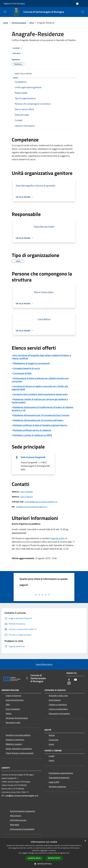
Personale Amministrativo (17, 718)
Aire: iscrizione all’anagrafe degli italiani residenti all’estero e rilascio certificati (41, 357)
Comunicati (54, 740)
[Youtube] (75, 680)
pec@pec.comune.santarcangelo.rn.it (32, 507)
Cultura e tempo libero (58, 709)
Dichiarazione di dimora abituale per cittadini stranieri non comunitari (40, 380)
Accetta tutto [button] (34, 858)
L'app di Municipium (44, 664)
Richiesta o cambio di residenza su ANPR (33, 435)
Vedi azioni (18, 53)
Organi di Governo (13, 695)
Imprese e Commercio (15, 740)
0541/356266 (27, 492)
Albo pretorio (15, 816)
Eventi (51, 760)
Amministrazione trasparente (22, 811)
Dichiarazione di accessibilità (22, 829)
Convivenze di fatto (22, 373)
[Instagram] (69, 683)
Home (5, 23)
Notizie (52, 735)
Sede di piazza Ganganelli (33, 457)
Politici (9, 713)
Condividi (18, 48)
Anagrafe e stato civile (58, 695)
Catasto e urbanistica (58, 704)
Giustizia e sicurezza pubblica (18, 735)
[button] (44, 864)
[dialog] (44, 853)
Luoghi (52, 756)
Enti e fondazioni (13, 709)
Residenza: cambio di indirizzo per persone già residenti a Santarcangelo (40, 401)
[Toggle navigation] (5, 12)
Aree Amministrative (15, 700)
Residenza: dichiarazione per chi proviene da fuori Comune (41, 415)
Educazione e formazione (59, 713)
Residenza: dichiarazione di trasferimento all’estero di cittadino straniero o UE (43, 409)
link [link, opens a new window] (68, 853)
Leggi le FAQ (54, 782)
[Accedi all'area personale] (77, 4)
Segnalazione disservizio (59, 778)
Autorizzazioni (55, 700)
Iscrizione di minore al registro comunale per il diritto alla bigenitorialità (40, 388)
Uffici (32, 23)
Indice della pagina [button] (23, 74)
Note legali (15, 825)
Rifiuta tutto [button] (54, 858)
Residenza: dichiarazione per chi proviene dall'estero (38, 420)
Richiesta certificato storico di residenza (32, 430)
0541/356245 (27, 497)
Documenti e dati (13, 722)
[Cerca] (83, 12)
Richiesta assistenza (57, 786)
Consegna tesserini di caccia (26, 368)
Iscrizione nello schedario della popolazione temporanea (40, 394)
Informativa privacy (18, 820)
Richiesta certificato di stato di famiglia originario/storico (40, 425)
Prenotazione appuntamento (61, 773)
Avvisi (51, 744)
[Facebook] (69, 680)
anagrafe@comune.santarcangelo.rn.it (41, 502)
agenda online (58, 538)
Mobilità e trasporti (14, 744)
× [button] (85, 841)
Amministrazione (19, 23)
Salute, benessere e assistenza (19, 749)
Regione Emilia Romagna (14, 3)
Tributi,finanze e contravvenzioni (20, 753)
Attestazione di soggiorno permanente (32, 363)
